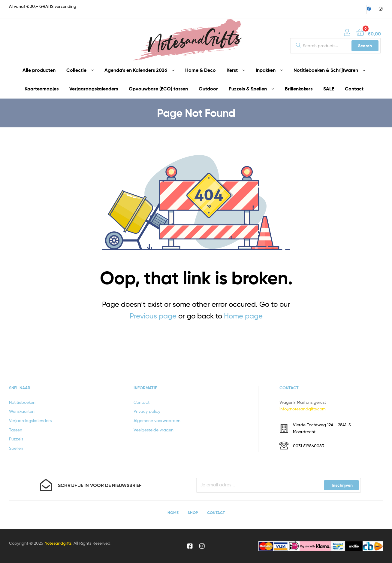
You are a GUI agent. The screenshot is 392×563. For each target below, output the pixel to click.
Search (365, 46)
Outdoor (208, 89)
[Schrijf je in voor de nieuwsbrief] (46, 485)
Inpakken (266, 70)
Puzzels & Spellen (248, 89)
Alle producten (39, 70)
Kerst (232, 70)
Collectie (76, 70)
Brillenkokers (299, 89)
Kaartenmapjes (42, 89)
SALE (329, 89)
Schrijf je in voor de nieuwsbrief (100, 485)
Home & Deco (201, 70)
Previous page (153, 316)
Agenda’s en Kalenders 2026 (136, 70)
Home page (243, 316)
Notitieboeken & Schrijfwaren (326, 70)
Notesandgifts (58, 543)
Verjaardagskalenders (94, 89)
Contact (354, 89)
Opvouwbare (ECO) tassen (158, 89)
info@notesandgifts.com (303, 409)
